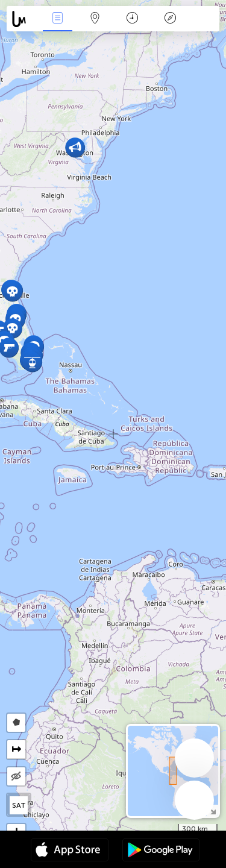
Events (57, 19)
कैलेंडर (132, 19)
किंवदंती (170, 19)
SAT (19, 805)
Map (95, 19)
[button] (12, 291)
